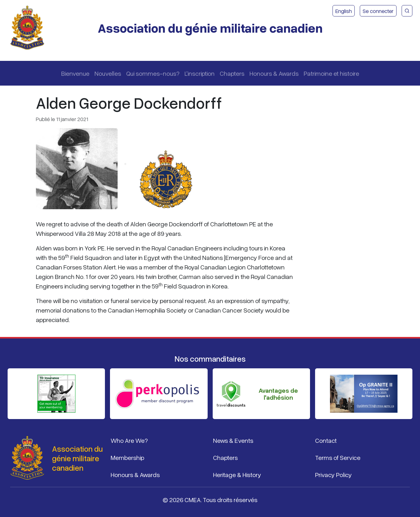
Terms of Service (338, 457)
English (344, 11)
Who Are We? (129, 440)
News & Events (233, 440)
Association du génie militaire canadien (210, 28)
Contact (326, 440)
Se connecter (378, 11)
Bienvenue (75, 73)
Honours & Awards (274, 73)
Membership (127, 457)
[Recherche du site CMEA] (407, 11)
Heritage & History (237, 475)
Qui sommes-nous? (153, 73)
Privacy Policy (333, 475)
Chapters (232, 73)
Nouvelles (108, 73)
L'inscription (200, 73)
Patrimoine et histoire (331, 73)
